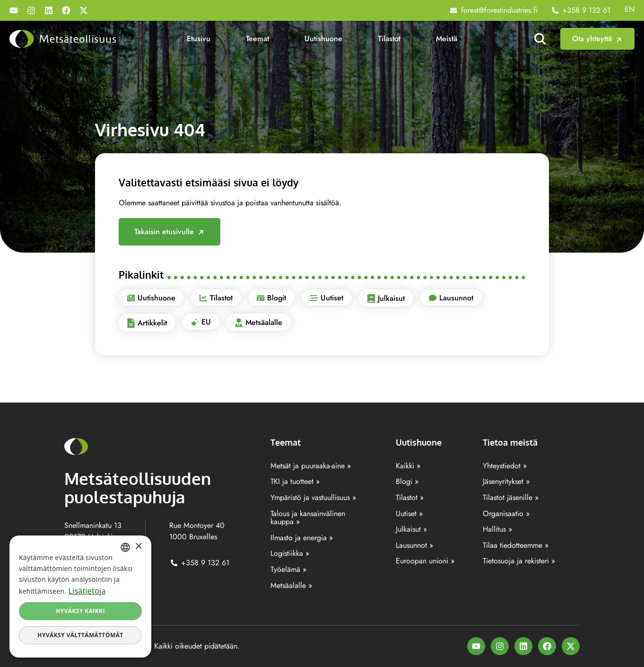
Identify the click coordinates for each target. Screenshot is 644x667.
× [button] (138, 547)
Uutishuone (323, 39)
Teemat (257, 39)
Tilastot (389, 39)
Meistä (447, 39)
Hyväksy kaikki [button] (80, 611)
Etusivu (199, 39)
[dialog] (80, 597)
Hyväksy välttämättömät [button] (80, 635)
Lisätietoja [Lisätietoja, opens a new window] (87, 591)
